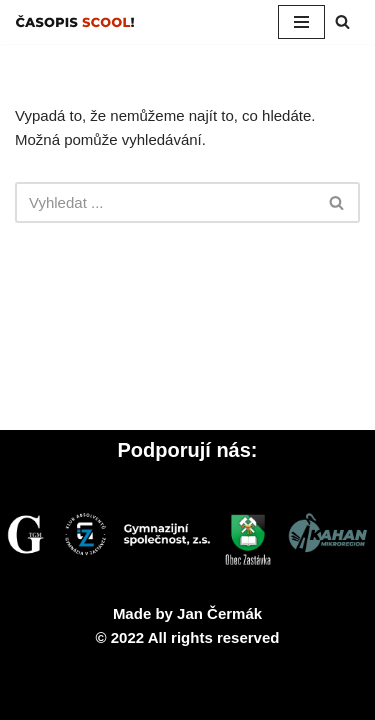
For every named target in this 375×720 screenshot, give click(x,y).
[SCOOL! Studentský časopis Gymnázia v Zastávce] (75, 22)
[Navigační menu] (301, 22)
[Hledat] (342, 21)
